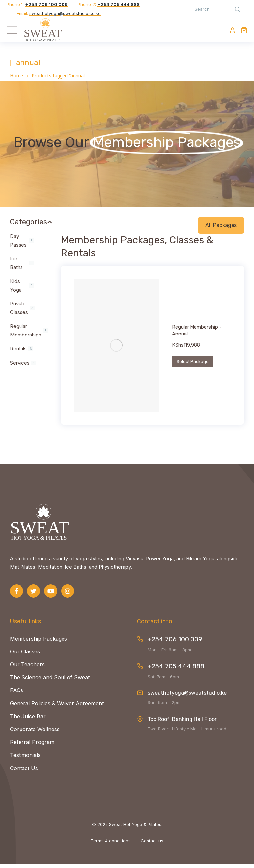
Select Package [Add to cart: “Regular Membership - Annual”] (193, 365)
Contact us (152, 845)
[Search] (237, 9)
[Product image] (116, 349)
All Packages (221, 229)
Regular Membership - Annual (197, 334)
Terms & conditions (111, 845)
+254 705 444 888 (176, 670)
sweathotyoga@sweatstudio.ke (187, 697)
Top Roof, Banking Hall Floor (182, 723)
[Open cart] (244, 30)
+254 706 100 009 (175, 643)
